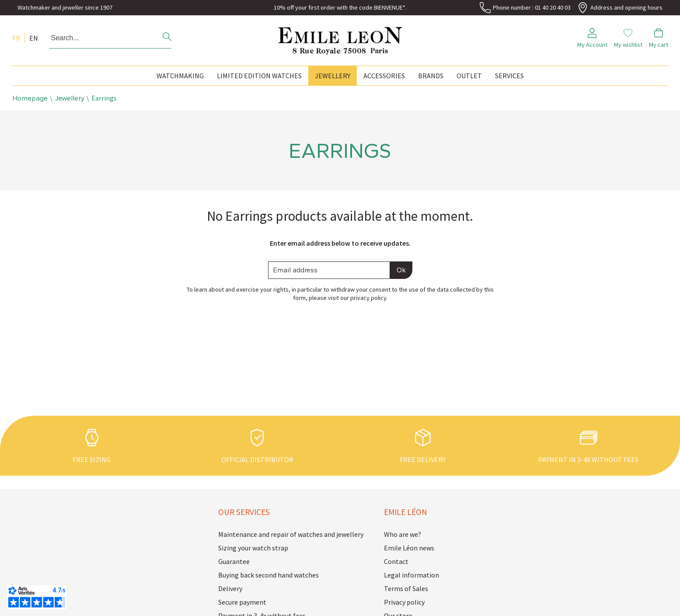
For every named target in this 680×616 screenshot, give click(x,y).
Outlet (469, 76)
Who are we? (403, 534)
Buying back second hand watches (269, 575)
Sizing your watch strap (253, 548)
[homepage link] (340, 38)
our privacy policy (363, 298)
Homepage (30, 98)
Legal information (411, 575)
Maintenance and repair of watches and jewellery (279, 534)
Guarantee (234, 561)
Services (509, 76)
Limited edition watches (259, 76)
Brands (431, 76)
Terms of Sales (406, 588)
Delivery (230, 588)
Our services (244, 512)
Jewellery (333, 76)
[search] (167, 38)
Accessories (384, 76)
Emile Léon (406, 512)
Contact (396, 561)
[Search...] (98, 38)
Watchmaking (180, 76)
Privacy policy (404, 602)
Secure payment (242, 602)
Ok (401, 270)
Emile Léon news (409, 548)
